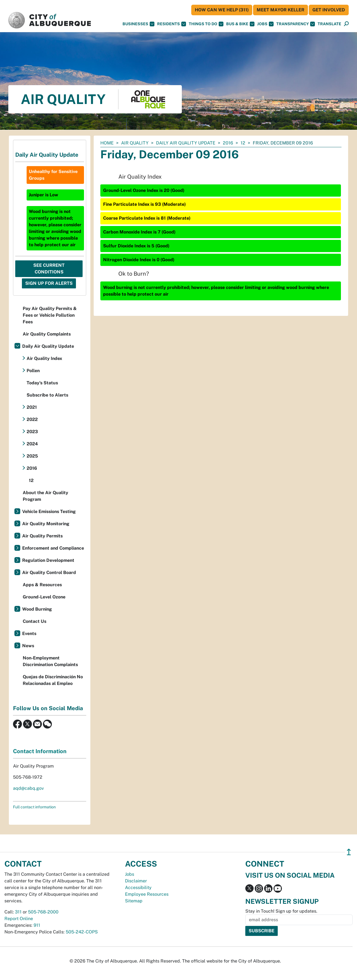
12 (243, 143)
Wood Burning (37, 609)
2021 (32, 407)
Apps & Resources (42, 585)
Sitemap (134, 901)
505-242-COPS (82, 932)
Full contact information (34, 807)
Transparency (296, 24)
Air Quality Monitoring (46, 524)
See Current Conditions (49, 269)
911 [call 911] (37, 925)
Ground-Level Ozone (44, 597)
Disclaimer (136, 881)
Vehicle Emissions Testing (49, 511)
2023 (32, 432)
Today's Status (42, 383)
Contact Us (35, 621)
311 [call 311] (18, 912)
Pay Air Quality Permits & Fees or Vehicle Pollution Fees (50, 315)
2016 (228, 143)
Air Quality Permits (42, 536)
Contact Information (40, 751)
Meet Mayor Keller (280, 10)
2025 (32, 456)
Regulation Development (48, 560)
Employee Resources (147, 894)
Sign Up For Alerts (49, 283)
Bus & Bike (240, 24)
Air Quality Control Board (49, 572)
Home (107, 143)
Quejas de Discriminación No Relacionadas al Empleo (53, 680)
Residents (172, 24)
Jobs (265, 24)
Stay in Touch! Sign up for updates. (281, 911)
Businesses (138, 24)
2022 (32, 419)
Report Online (19, 919)
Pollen (33, 371)
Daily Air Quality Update (186, 143)
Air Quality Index (44, 358)
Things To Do (206, 24)
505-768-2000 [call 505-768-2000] (43, 912)
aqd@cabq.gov (28, 788)
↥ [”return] (349, 852)
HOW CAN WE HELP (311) (222, 10)
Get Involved (329, 10)
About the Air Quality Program (45, 496)
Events (29, 634)
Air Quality (135, 143)
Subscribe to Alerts (47, 395)
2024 (32, 444)
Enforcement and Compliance (53, 548)
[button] (329, 24)
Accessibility (138, 888)
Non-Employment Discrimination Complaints (50, 661)
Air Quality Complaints (47, 334)
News (28, 646)
